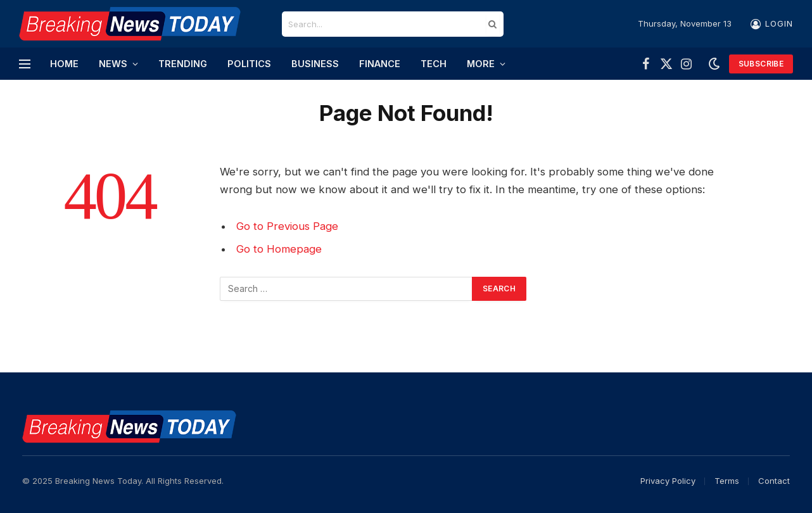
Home (64, 64)
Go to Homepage (279, 249)
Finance (380, 64)
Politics (249, 64)
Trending (183, 64)
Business (315, 64)
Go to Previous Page (287, 226)
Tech (434, 64)
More (481, 64)
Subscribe (761, 64)
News (113, 64)
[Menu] (25, 64)
